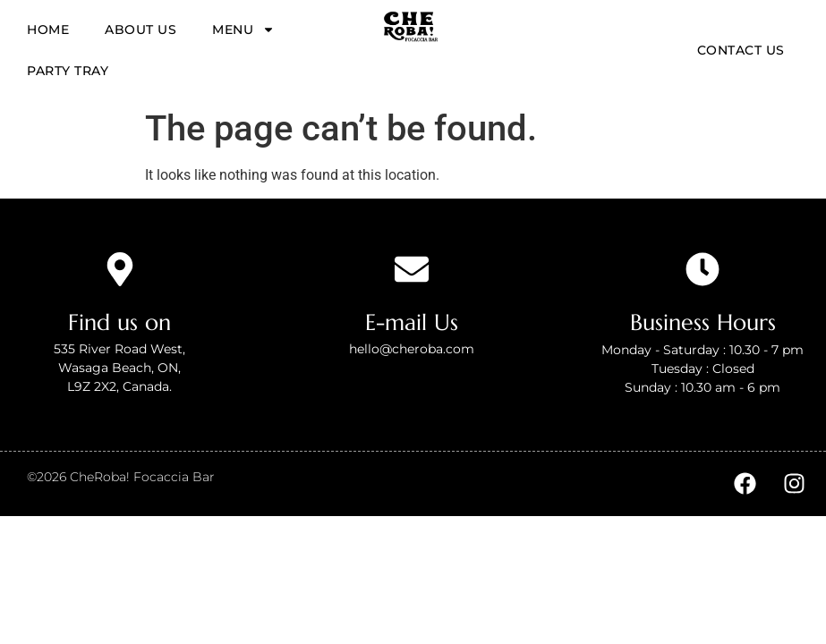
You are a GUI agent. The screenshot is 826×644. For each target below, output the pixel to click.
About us (141, 30)
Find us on (119, 322)
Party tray (68, 71)
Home (48, 30)
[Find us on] (120, 269)
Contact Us (741, 50)
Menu (243, 30)
